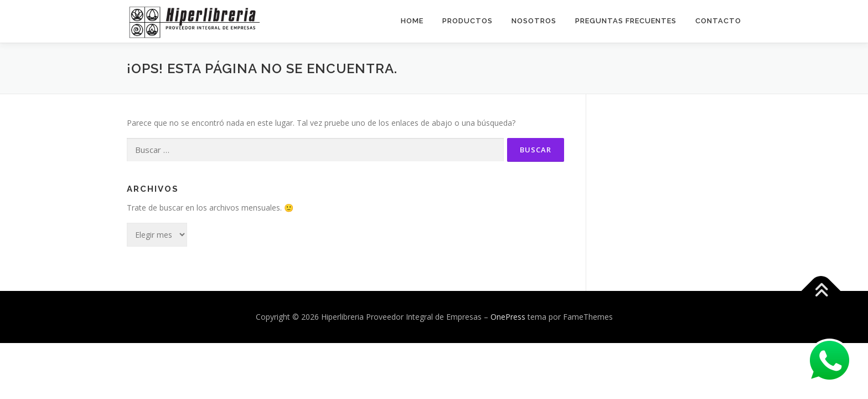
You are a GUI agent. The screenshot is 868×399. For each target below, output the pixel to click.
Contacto (718, 21)
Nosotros (534, 21)
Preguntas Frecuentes (626, 21)
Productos (467, 21)
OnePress (508, 316)
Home (412, 21)
